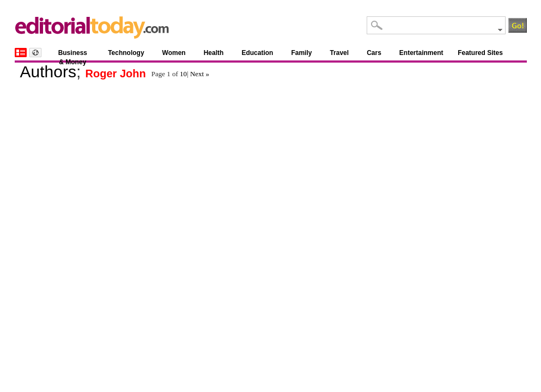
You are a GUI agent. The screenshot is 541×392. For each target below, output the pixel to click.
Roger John (116, 73)
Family (301, 53)
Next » (200, 74)
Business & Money (73, 55)
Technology (126, 53)
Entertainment (421, 53)
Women (174, 53)
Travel (339, 53)
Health (214, 53)
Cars (374, 53)
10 (183, 74)
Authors (48, 72)
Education (257, 53)
